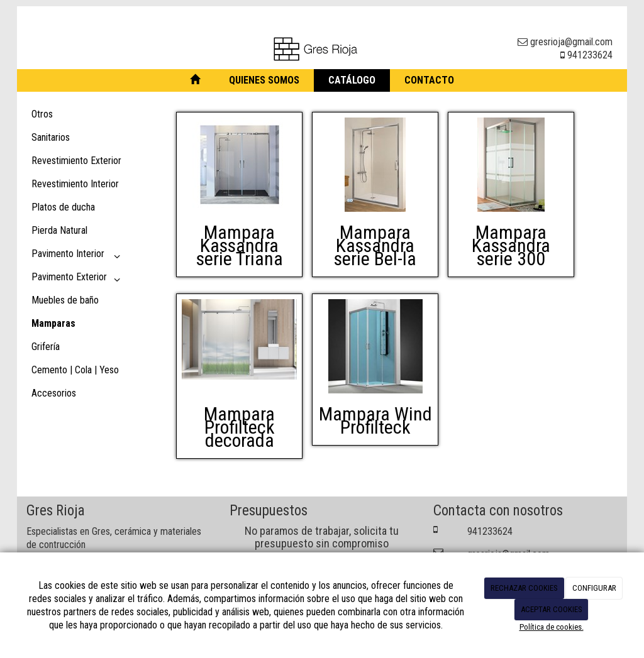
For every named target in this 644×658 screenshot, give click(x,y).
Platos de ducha (63, 207)
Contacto (429, 80)
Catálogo (352, 80)
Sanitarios (51, 137)
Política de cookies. (552, 627)
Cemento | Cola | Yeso (75, 370)
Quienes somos (264, 80)
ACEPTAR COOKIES (552, 609)
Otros (42, 114)
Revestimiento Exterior (76, 161)
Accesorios (54, 393)
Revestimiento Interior (75, 184)
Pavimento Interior (78, 256)
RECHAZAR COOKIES (524, 588)
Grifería (46, 347)
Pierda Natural (59, 230)
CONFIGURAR (594, 588)
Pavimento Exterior (78, 279)
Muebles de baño (65, 300)
